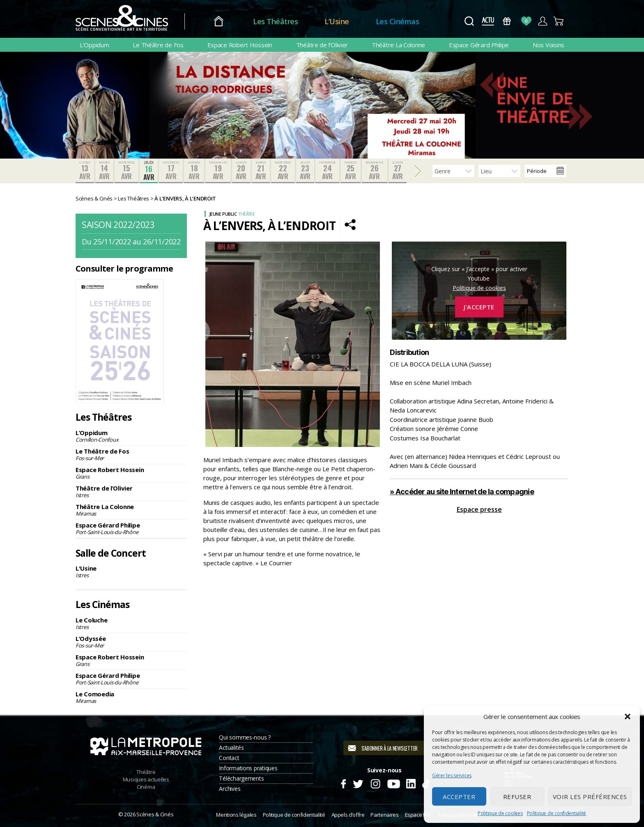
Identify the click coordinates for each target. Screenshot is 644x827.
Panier (559, 21)
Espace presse (479, 509)
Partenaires (384, 815)
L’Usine (337, 21)
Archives (230, 789)
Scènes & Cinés (155, 814)
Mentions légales (236, 815)
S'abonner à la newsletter (390, 748)
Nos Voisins (549, 45)
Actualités (231, 748)
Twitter (358, 783)
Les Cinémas (398, 21)
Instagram (376, 783)
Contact (229, 758)
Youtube (393, 783)
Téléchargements (241, 778)
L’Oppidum (94, 45)
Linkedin (411, 783)
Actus (488, 21)
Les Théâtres (275, 21)
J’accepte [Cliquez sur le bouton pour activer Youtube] (479, 307)
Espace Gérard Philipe (479, 45)
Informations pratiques (248, 768)
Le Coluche (131, 623)
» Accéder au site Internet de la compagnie (462, 492)
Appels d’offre (348, 815)
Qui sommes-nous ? (245, 737)
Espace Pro (418, 815)
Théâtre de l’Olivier (322, 45)
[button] (628, 716)
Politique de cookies (500, 813)
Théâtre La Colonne (398, 45)
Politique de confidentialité (557, 813)
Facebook (343, 783)
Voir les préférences (590, 797)
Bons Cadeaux (507, 21)
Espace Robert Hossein (240, 45)
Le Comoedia (131, 697)
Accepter (459, 797)
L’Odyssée (131, 642)
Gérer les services (452, 775)
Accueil (219, 22)
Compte (542, 21)
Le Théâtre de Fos (158, 45)
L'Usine (131, 571)
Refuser (517, 797)
